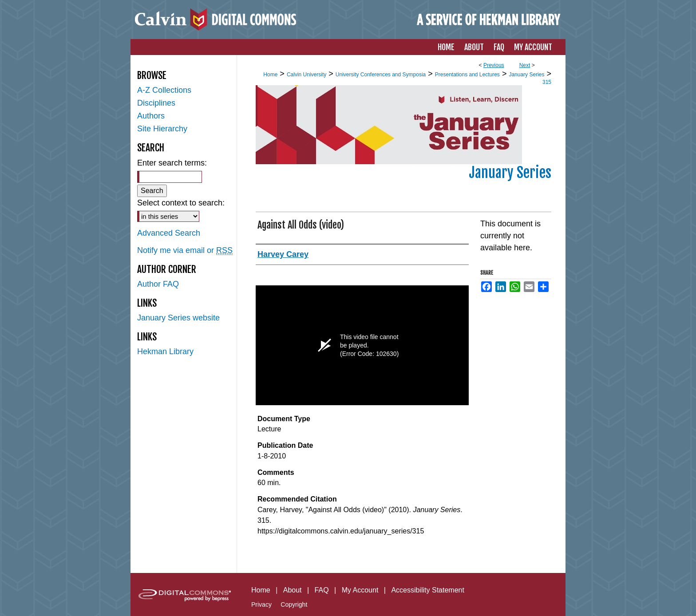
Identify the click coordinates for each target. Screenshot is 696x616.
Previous (494, 65)
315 (547, 82)
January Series (526, 75)
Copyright (294, 604)
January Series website (178, 318)
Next (525, 65)
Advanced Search (169, 233)
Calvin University (306, 75)
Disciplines (156, 103)
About (293, 590)
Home (270, 75)
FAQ (322, 590)
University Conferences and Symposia (381, 75)
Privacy (261, 604)
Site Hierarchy (162, 129)
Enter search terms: (172, 163)
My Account (360, 590)
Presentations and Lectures (467, 75)
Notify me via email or (185, 251)
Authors (151, 116)
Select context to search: (181, 203)
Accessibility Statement (428, 590)
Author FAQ (158, 284)
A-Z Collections (164, 90)
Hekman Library (165, 351)
